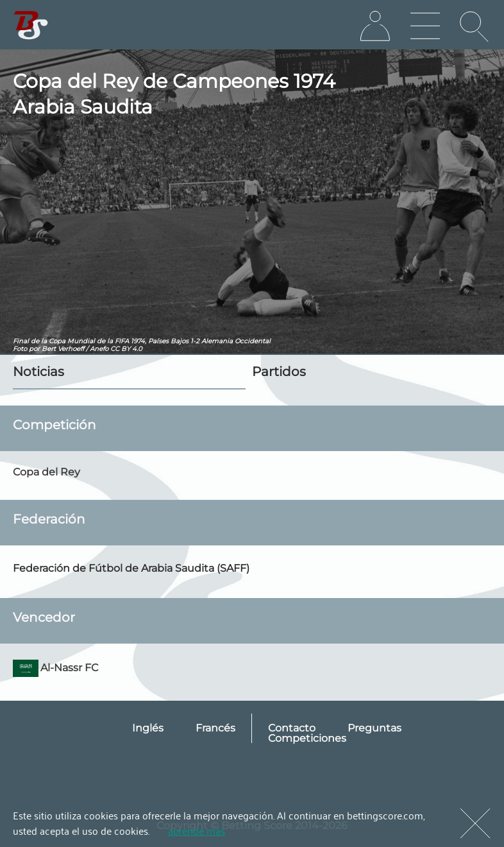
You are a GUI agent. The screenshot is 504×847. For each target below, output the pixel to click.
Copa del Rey (46, 472)
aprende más (197, 830)
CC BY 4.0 (126, 349)
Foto (20, 349)
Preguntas (374, 728)
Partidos (279, 372)
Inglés (148, 728)
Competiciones (307, 738)
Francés (215, 728)
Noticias (38, 372)
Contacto (292, 728)
